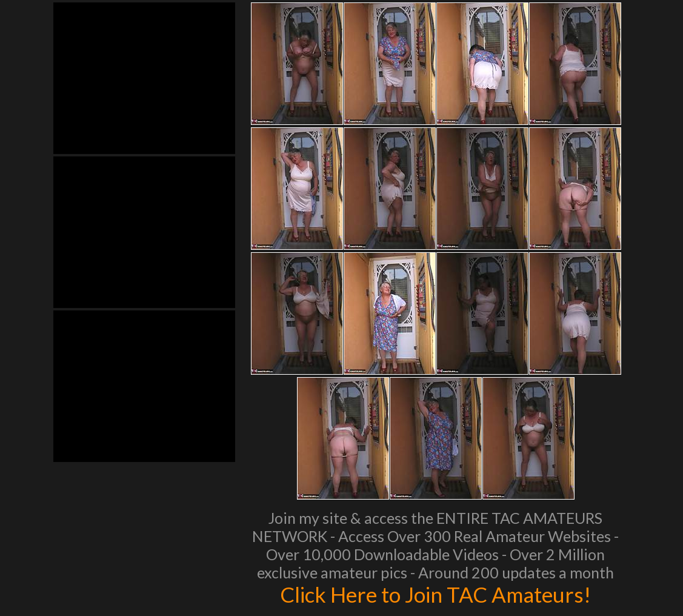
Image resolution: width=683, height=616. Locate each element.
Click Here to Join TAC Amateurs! (435, 594)
